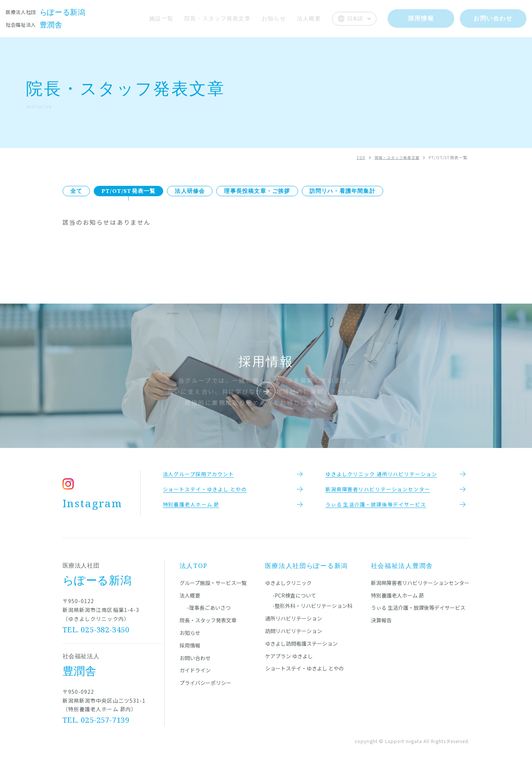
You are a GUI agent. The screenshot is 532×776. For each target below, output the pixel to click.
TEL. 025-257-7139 (96, 725)
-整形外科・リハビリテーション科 (312, 611)
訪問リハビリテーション (294, 636)
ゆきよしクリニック (288, 588)
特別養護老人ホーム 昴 (397, 600)
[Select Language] (354, 19)
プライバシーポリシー (205, 688)
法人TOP (194, 570)
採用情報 (190, 650)
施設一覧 (158, 18)
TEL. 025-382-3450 (96, 634)
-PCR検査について (294, 600)
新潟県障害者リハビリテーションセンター (420, 588)
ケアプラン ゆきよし (289, 661)
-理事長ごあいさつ (209, 613)
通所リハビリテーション (294, 623)
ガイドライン (195, 675)
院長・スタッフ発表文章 (216, 18)
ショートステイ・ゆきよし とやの (305, 673)
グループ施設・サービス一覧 (213, 588)
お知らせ (273, 18)
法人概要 (309, 18)
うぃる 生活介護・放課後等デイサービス (418, 613)
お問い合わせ (195, 663)
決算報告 (381, 625)
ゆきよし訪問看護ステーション (301, 648)
